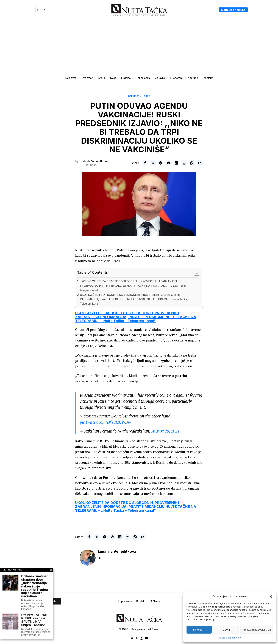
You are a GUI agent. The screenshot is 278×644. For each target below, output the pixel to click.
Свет (147, 96)
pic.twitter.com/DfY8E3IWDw (105, 422)
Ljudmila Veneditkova (94, 161)
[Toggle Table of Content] (195, 273)
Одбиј (226, 630)
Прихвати (199, 630)
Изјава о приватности (230, 638)
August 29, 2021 (166, 431)
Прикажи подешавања (257, 630)
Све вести (135, 96)
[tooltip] (145, 163)
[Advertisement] (139, 46)
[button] (271, 597)
